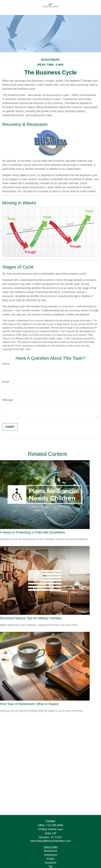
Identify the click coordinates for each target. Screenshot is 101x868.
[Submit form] (10, 427)
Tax (51, 867)
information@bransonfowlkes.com (50, 841)
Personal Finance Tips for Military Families (31, 618)
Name (6, 364)
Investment (51, 855)
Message (8, 400)
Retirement (51, 851)
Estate (50, 859)
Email (6, 382)
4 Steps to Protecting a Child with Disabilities (32, 532)
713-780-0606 (55, 825)
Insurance (50, 863)
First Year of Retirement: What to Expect (29, 704)
